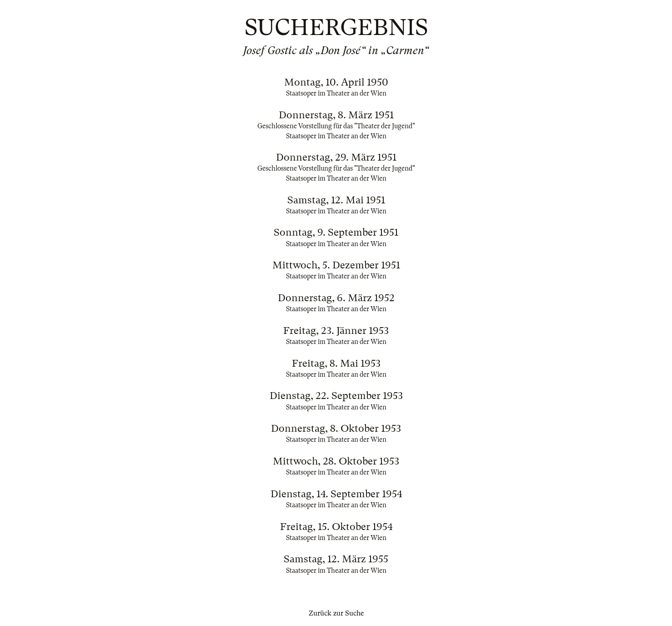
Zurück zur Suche (336, 613)
